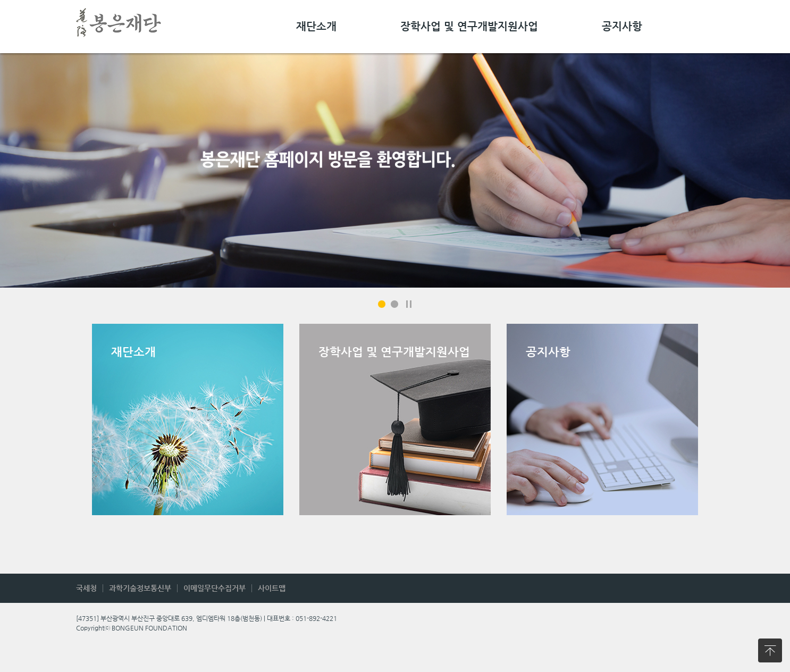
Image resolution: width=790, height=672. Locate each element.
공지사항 (622, 27)
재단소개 (316, 27)
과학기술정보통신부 (140, 588)
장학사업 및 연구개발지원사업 (469, 27)
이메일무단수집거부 (215, 588)
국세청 (86, 588)
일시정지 (409, 304)
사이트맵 (272, 588)
